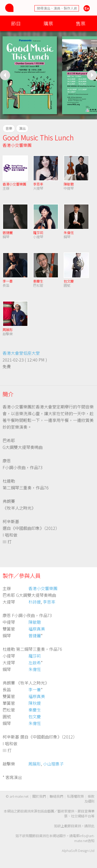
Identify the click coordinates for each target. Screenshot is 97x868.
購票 (48, 23)
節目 (16, 23)
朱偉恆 (69, 233)
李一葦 (8, 281)
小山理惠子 (53, 764)
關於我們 (39, 796)
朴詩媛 (35, 602)
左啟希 (35, 662)
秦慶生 (38, 281)
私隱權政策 (75, 796)
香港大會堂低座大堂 (21, 353)
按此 (91, 826)
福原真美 (37, 629)
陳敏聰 (69, 184)
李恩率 (38, 184)
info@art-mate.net (84, 838)
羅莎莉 (38, 233)
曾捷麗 (8, 233)
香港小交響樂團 (17, 145)
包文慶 (69, 281)
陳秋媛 (35, 703)
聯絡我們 (56, 796)
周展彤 (8, 330)
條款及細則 (89, 799)
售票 (81, 23)
